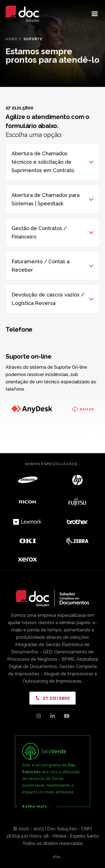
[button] (95, 14)
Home (12, 39)
